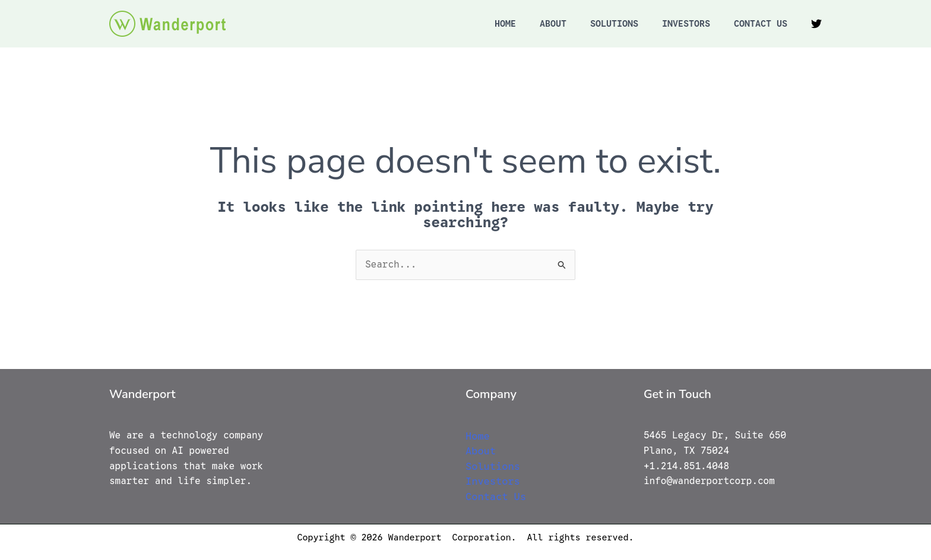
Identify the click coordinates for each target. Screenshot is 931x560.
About (553, 24)
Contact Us (761, 24)
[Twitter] (816, 24)
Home (505, 24)
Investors (686, 24)
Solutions (614, 24)
